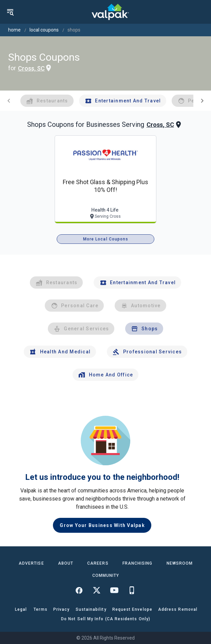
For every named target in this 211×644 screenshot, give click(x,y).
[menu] (10, 12)
